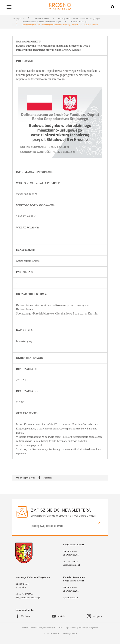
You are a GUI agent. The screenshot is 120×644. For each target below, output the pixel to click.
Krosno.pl (55, 633)
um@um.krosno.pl (72, 565)
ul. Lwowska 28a (71, 555)
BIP (60, 628)
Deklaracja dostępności (89, 628)
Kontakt (25, 628)
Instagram (97, 616)
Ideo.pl (74, 633)
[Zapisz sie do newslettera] (99, 523)
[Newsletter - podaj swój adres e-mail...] (64, 526)
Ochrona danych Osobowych (43, 628)
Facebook (45, 478)
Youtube (61, 616)
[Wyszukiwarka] (113, 7)
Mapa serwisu (70, 628)
